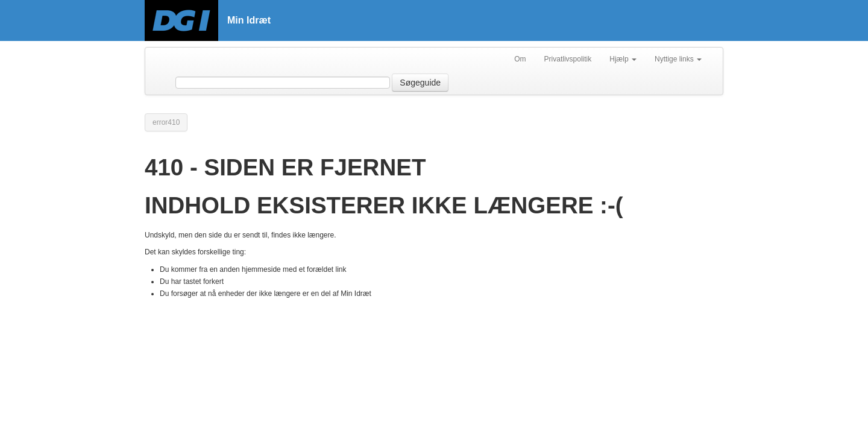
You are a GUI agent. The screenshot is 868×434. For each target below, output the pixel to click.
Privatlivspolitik (568, 59)
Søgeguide (420, 83)
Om (520, 59)
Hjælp (623, 59)
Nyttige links (678, 59)
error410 (166, 122)
